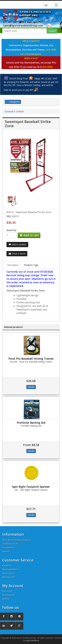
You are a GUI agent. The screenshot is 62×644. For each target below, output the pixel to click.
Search (52, 31)
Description (13, 265)
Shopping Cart (9, 595)
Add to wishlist (17, 244)
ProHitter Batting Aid (31, 423)
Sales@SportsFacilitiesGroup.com (23, 26)
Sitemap (6, 552)
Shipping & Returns (11, 569)
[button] (46, 5)
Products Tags (31, 265)
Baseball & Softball (14, 111)
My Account (7, 591)
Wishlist (6, 599)
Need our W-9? (9, 577)
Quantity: (12, 230)
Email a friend (17, 254)
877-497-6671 (12, 22)
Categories (13, 102)
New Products (8, 573)
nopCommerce (32, 641)
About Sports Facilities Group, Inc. (17, 540)
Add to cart (29, 235)
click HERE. (48, 67)
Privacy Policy (8, 548)
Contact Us (7, 566)
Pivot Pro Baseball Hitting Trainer (31, 359)
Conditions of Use (10, 544)
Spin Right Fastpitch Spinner (31, 487)
